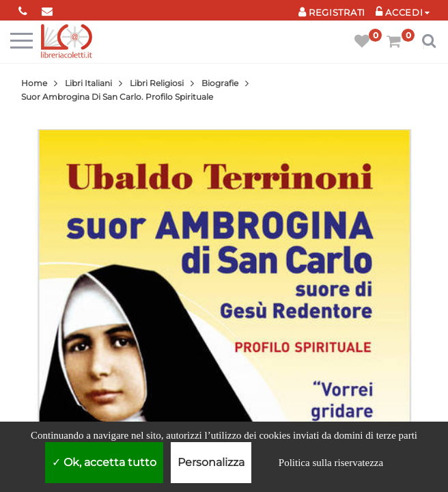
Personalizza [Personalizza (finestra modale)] (211, 462)
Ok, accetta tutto (104, 462)
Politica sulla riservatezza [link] (331, 463)
